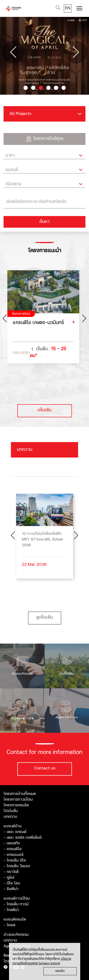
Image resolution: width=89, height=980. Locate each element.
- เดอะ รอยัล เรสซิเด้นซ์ (23, 837)
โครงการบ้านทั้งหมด (20, 794)
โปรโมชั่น (11, 811)
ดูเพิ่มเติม (45, 617)
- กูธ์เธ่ (9, 877)
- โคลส (9, 925)
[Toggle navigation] (79, 9)
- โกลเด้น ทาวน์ (16, 904)
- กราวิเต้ (11, 872)
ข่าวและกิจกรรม (16, 935)
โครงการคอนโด (16, 805)
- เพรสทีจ (12, 843)
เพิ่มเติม (44, 410)
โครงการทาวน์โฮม (18, 799)
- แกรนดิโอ (13, 849)
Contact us (45, 768)
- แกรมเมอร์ (14, 855)
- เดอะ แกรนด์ (15, 832)
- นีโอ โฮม (12, 883)
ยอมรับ (60, 971)
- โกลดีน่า (11, 910)
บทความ (10, 817)
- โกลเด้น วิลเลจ (17, 866)
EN (68, 8)
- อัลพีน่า (11, 889)
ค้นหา (44, 222)
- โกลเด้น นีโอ (15, 860)
